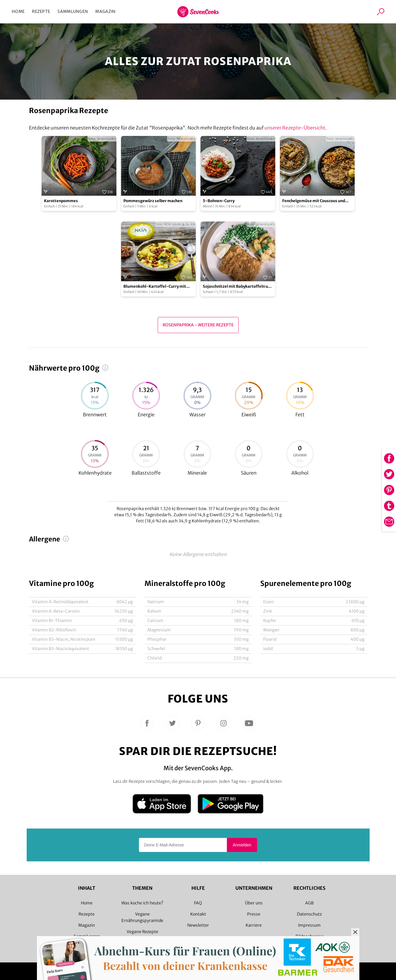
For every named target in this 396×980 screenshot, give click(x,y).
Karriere (254, 925)
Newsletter (198, 925)
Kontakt (198, 914)
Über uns (254, 903)
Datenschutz (309, 914)
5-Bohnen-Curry (219, 201)
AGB (309, 903)
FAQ (198, 903)
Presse (254, 914)
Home (18, 11)
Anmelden (242, 845)
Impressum (309, 925)
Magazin (105, 11)
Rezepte (41, 11)
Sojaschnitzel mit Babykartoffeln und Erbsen (238, 287)
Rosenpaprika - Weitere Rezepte (198, 325)
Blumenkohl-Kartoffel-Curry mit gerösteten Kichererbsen (155, 287)
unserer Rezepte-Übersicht (295, 128)
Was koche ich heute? (142, 903)
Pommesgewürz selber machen (153, 201)
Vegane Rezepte (142, 932)
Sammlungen (73, 11)
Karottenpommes (61, 201)
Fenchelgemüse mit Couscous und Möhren (314, 201)
